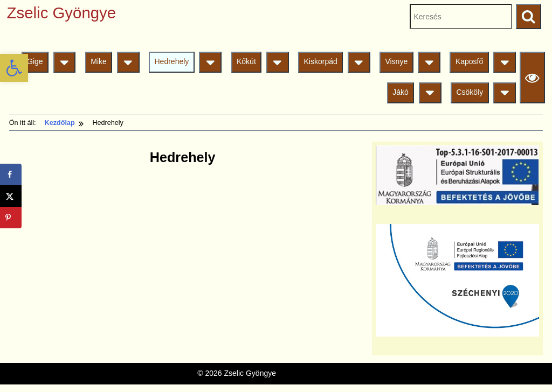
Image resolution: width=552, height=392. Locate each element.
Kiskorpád (320, 61)
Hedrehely (172, 61)
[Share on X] (11, 196)
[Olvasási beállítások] (532, 77)
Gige (35, 61)
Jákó (401, 92)
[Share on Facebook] (11, 174)
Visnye (396, 61)
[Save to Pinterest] (11, 218)
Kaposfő (469, 61)
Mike (99, 61)
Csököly (470, 92)
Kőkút (246, 61)
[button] (14, 68)
